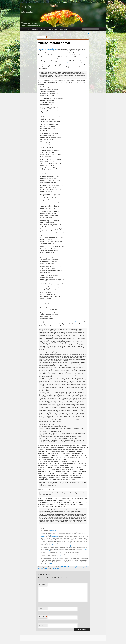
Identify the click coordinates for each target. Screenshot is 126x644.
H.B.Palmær (71, 567)
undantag (52, 530)
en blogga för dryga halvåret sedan (48, 49)
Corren (85, 549)
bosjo (46, 568)
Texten (42, 537)
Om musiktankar (53, 29)
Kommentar (42, 585)
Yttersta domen (71, 322)
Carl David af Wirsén (73, 63)
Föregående (90, 34)
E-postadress (43, 617)
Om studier (44, 29)
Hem (28, 29)
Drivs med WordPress (63, 638)
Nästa (97, 34)
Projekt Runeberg (55, 537)
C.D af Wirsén (65, 567)
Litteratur (53, 567)
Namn (43, 608)
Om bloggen (35, 29)
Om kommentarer (64, 29)
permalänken (56, 568)
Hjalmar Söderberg (79, 567)
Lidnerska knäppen (63, 532)
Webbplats (42, 625)
